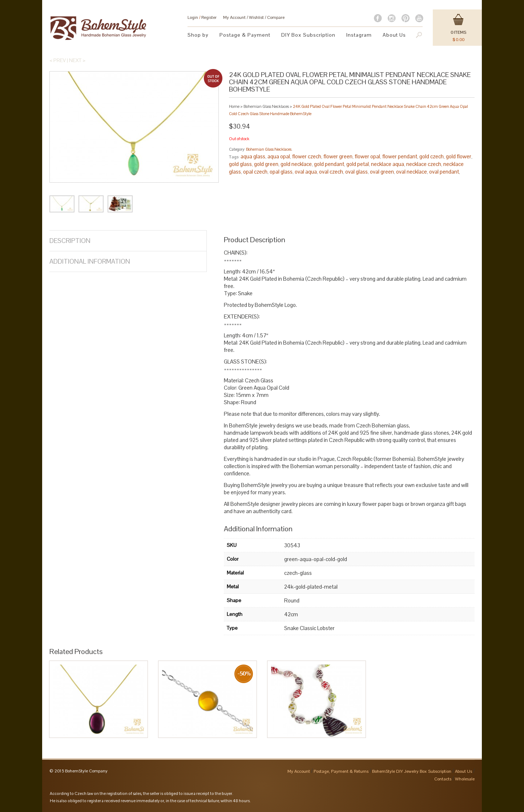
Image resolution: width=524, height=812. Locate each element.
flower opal (367, 156)
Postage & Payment (245, 35)
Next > (77, 60)
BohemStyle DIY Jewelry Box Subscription (412, 771)
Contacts (443, 779)
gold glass (240, 164)
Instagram (359, 35)
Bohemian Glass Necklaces (266, 106)
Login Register (202, 17)
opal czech (255, 172)
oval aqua (306, 172)
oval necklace (412, 172)
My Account (234, 17)
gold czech (432, 156)
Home (234, 106)
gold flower (459, 156)
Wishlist (256, 17)
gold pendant (329, 164)
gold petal (358, 164)
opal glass (281, 172)
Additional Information (90, 261)
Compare (276, 17)
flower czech (307, 156)
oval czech (331, 172)
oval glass (356, 172)
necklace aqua (388, 164)
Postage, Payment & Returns (341, 771)
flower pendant (400, 156)
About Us (394, 35)
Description (70, 241)
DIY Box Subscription (308, 35)
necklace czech (424, 164)
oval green (382, 172)
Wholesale (465, 779)
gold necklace (296, 164)
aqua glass (253, 156)
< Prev (58, 60)
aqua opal (279, 156)
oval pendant (444, 172)
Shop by (198, 35)
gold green (266, 164)
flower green (338, 156)
